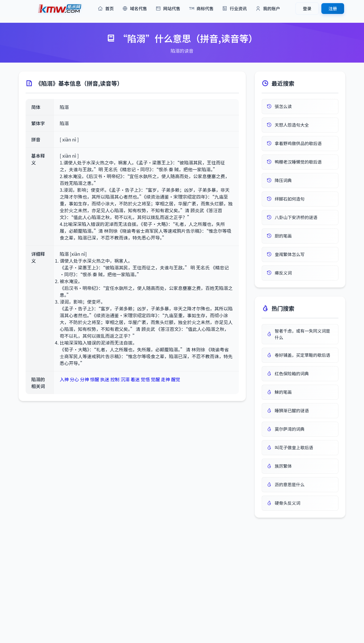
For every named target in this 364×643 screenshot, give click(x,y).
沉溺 (125, 379)
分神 (84, 379)
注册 (333, 8)
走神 (166, 379)
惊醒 (95, 379)
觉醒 (155, 379)
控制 (115, 379)
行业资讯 (234, 9)
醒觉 (176, 379)
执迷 (105, 379)
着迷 (135, 379)
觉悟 (145, 379)
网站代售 (168, 9)
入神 (64, 379)
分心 (75, 379)
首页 (106, 9)
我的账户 (268, 9)
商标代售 (201, 9)
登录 (307, 8)
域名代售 (135, 9)
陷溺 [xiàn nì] (73, 254)
